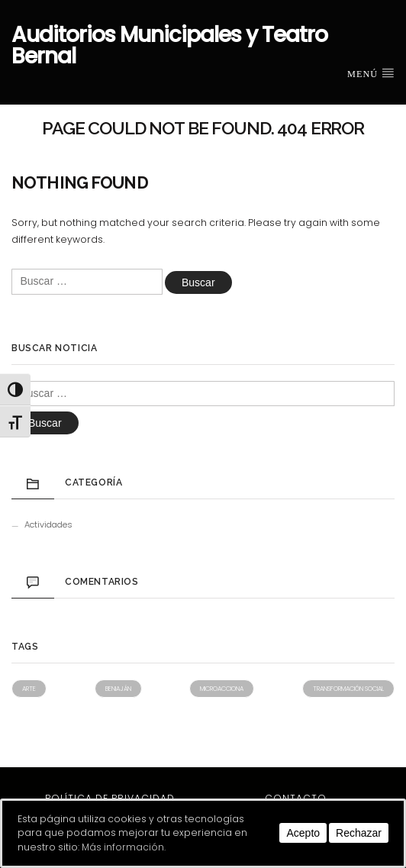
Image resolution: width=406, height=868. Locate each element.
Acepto (303, 833)
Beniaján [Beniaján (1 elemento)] (118, 689)
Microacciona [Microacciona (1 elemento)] (222, 689)
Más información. (124, 847)
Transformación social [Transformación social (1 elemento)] (348, 689)
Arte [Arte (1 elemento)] (29, 689)
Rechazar (359, 833)
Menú (371, 73)
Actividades (48, 524)
